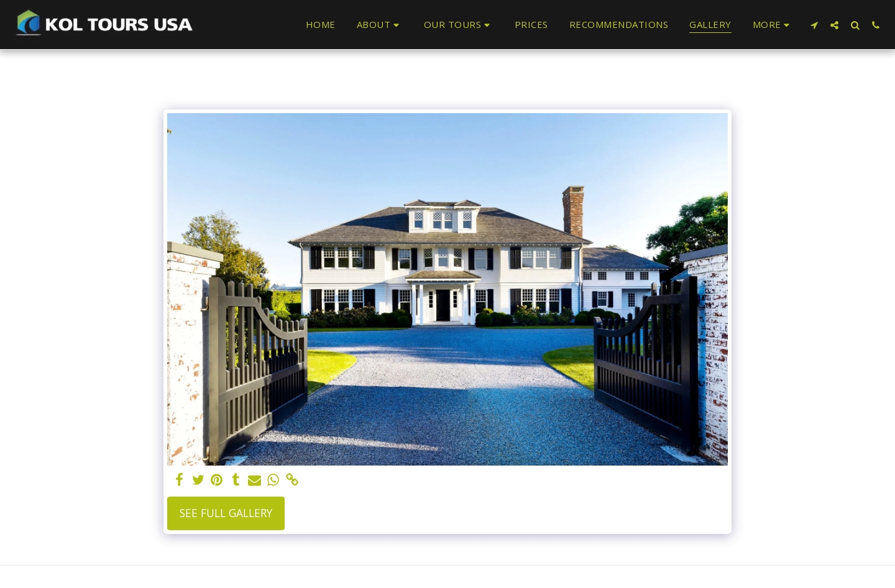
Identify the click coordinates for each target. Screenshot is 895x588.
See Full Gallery (226, 513)
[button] (380, 25)
